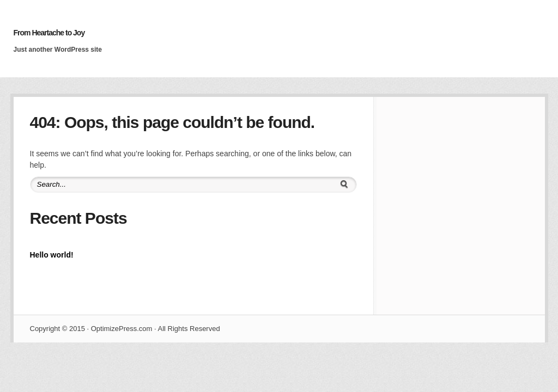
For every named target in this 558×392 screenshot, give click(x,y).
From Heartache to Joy (49, 33)
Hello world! (52, 255)
